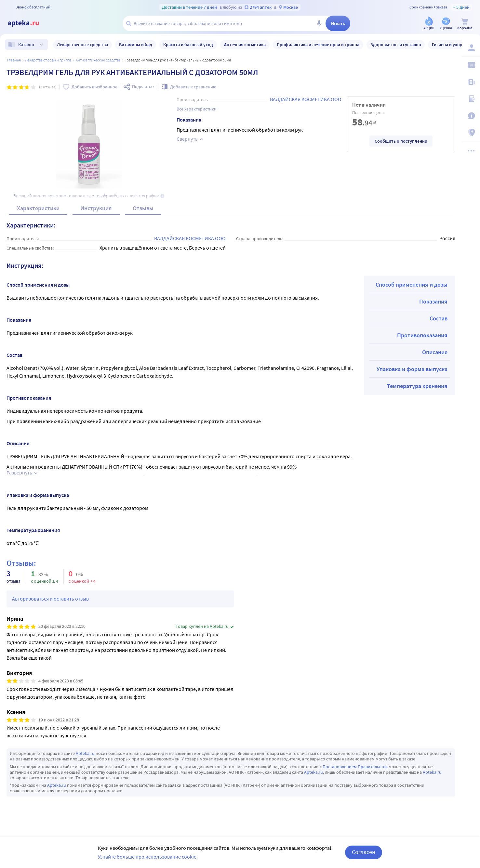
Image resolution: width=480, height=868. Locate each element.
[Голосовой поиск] (319, 23)
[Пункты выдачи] (471, 133)
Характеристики (38, 208)
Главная (14, 60)
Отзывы (143, 208)
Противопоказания (422, 335)
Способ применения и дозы (412, 285)
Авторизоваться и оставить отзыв (50, 599)
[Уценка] (446, 24)
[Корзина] (465, 24)
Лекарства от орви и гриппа (48, 60)
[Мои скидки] (471, 65)
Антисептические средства (98, 60)
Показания (433, 301)
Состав (439, 318)
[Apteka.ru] (29, 23)
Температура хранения (417, 386)
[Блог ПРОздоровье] (471, 82)
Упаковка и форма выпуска (412, 369)
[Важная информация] (471, 116)
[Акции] (429, 24)
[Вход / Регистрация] (471, 48)
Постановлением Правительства (355, 767)
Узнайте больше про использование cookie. (148, 861)
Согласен (364, 856)
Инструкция (96, 208)
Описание (435, 352)
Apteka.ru (85, 753)
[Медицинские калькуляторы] (471, 99)
